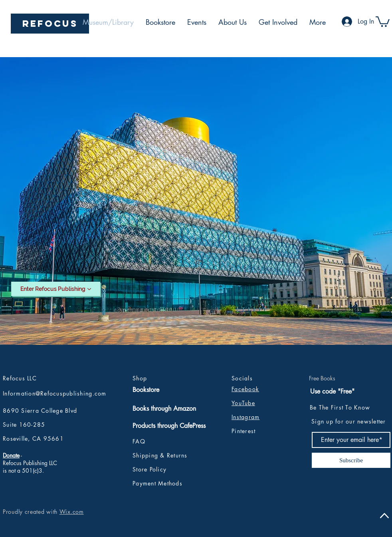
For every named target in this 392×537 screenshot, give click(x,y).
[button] (383, 21)
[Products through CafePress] (181, 426)
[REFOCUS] (50, 24)
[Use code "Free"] (334, 392)
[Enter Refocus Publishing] (56, 289)
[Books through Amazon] (166, 409)
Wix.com (72, 512)
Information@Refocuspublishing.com (55, 393)
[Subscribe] (351, 460)
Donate (11, 455)
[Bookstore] (169, 390)
